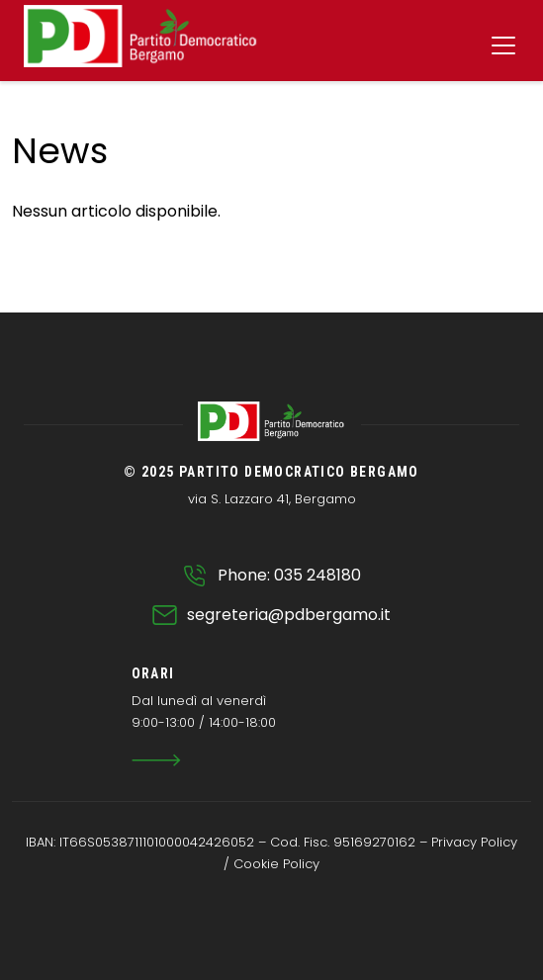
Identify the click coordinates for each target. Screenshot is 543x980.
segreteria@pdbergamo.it (289, 615)
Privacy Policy (474, 842)
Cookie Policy (276, 864)
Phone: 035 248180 (289, 575)
